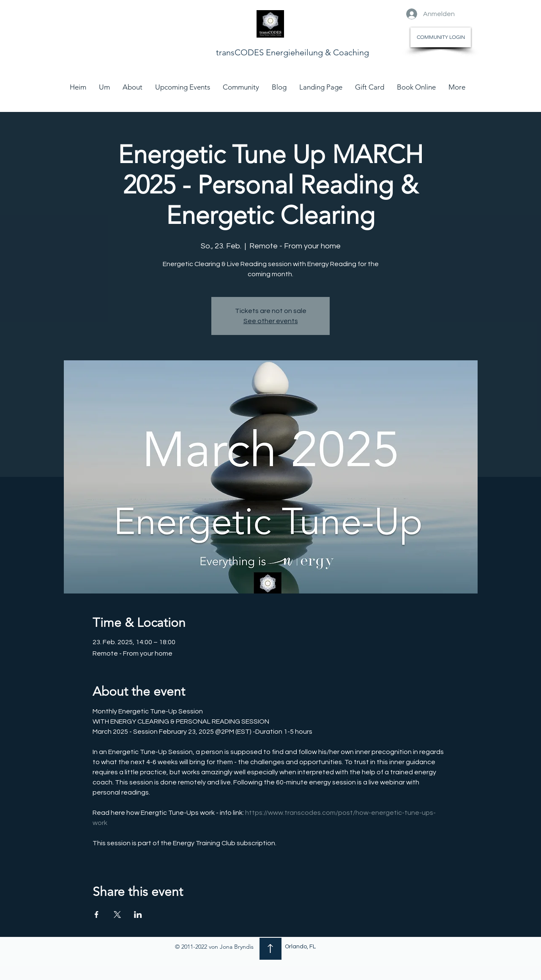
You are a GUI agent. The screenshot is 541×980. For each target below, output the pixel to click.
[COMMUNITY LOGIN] (441, 37)
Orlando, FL (300, 947)
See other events (271, 321)
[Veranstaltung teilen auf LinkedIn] (138, 915)
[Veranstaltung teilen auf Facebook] (97, 915)
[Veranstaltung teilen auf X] (117, 915)
